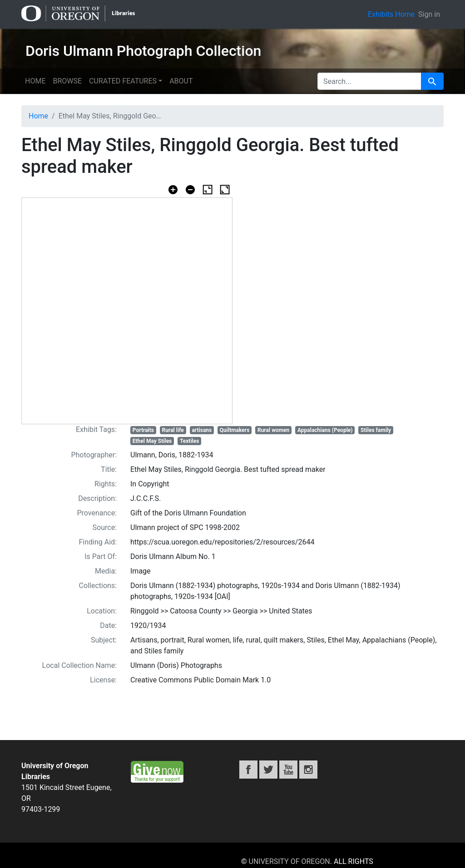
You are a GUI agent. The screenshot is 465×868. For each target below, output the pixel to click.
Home (35, 81)
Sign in (429, 14)
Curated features (123, 81)
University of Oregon (289, 861)
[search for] (369, 81)
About (181, 81)
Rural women (273, 430)
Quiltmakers (235, 430)
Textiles (190, 441)
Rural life (173, 430)
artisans (202, 430)
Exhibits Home (391, 14)
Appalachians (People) (325, 430)
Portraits (143, 430)
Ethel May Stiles (152, 441)
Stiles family (376, 430)
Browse (67, 81)
